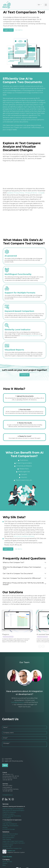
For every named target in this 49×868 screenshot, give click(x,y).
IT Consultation (7, 822)
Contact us (24, 375)
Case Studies (7, 857)
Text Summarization (8, 838)
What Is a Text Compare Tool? (14, 563)
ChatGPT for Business (9, 812)
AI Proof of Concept (9, 829)
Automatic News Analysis (10, 834)
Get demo (19, 30)
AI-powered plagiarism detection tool (30, 336)
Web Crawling (7, 839)
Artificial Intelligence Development (13, 809)
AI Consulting (7, 818)
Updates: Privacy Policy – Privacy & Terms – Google (25, 193)
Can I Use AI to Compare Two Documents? (18, 574)
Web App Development (10, 824)
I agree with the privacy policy (14, 761)
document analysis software (24, 536)
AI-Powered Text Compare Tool (12, 848)
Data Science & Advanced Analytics (13, 810)
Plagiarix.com (11, 851)
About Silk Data (7, 862)
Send (5, 765)
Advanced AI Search (9, 836)
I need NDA (8, 759)
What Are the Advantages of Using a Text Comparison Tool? (22, 568)
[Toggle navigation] (46, 5)
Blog (4, 865)
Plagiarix (6, 634)
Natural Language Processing (12, 816)
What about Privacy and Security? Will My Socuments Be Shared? (23, 584)
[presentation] (14, 752)
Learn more (8, 30)
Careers (5, 863)
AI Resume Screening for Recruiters (14, 843)
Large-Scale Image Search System (13, 841)
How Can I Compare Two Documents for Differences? (22, 578)
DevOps (5, 827)
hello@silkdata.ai (18, 702)
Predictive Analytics (8, 814)
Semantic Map (7, 847)
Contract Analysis (8, 845)
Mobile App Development (10, 826)
